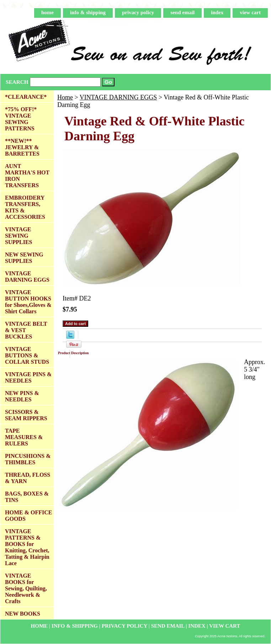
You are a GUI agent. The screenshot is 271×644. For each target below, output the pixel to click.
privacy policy (138, 12)
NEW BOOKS (23, 614)
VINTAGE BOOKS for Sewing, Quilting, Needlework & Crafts (26, 588)
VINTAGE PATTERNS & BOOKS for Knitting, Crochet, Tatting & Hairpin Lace (27, 547)
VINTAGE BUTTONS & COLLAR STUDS (27, 355)
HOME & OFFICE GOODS (28, 516)
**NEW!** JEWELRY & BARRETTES (22, 147)
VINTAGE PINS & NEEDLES (28, 377)
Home (65, 97)
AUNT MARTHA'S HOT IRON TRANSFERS (27, 176)
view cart (250, 12)
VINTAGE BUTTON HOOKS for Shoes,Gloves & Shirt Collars (28, 302)
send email (182, 12)
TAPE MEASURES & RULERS (24, 437)
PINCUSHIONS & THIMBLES (28, 459)
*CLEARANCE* (26, 97)
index (217, 12)
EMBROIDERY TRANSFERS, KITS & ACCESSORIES (25, 207)
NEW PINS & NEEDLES (22, 396)
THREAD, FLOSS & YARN (28, 478)
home (47, 12)
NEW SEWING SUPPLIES (24, 258)
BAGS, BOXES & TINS (27, 497)
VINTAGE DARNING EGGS (118, 97)
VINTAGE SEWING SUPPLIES (18, 236)
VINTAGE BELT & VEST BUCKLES (26, 330)
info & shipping (88, 12)
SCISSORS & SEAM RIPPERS (26, 415)
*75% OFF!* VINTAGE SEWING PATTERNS (21, 119)
